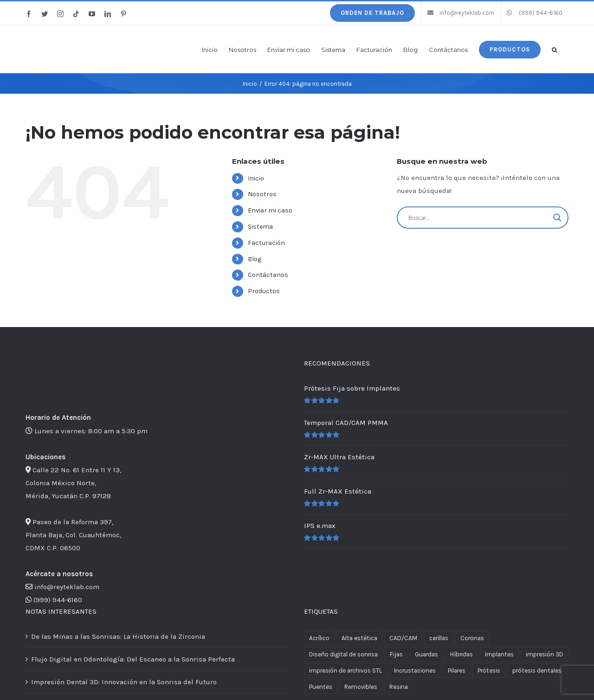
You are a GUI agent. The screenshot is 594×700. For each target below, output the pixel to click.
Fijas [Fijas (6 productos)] (396, 654)
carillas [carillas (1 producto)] (439, 638)
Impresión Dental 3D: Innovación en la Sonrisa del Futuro (124, 682)
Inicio (256, 178)
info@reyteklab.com (67, 587)
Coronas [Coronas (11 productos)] (472, 638)
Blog (255, 259)
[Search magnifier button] (557, 218)
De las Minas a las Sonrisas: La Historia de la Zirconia (118, 636)
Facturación (266, 243)
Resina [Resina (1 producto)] (399, 687)
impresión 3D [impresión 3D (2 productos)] (545, 654)
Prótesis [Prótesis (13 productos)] (489, 671)
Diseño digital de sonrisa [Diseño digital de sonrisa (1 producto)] (343, 654)
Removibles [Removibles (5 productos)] (361, 687)
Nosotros (262, 194)
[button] (555, 49)
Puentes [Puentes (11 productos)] (321, 687)
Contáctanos (268, 275)
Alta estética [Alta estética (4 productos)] (359, 638)
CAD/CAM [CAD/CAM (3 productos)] (403, 638)
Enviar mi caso (270, 210)
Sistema (260, 227)
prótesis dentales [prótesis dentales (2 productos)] (537, 671)
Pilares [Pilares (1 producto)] (457, 671)
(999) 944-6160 (58, 600)
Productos (264, 291)
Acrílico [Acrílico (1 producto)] (319, 638)
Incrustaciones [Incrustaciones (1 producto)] (415, 671)
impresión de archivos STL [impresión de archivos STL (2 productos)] (345, 671)
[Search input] (478, 218)
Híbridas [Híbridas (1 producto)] (462, 654)
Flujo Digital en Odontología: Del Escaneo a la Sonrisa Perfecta (133, 659)
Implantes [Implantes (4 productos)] (499, 654)
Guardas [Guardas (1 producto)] (426, 654)
